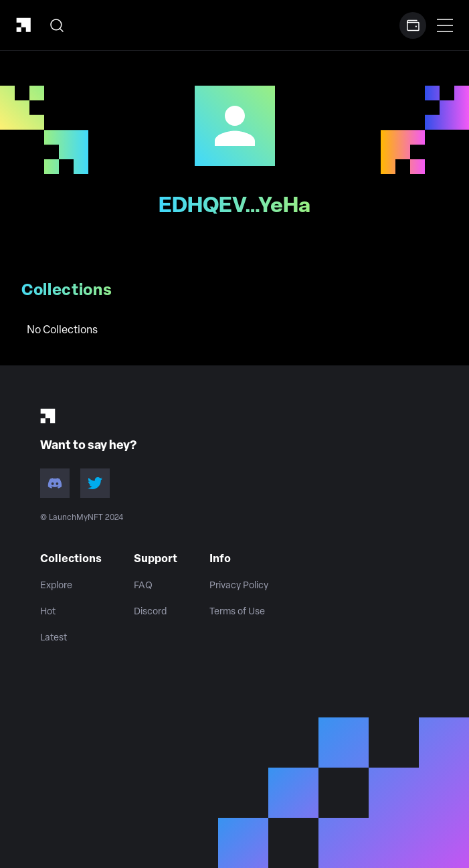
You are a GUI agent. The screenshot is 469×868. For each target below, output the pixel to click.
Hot (48, 612)
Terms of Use (237, 612)
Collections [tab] (67, 291)
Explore (56, 586)
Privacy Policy (239, 586)
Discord (150, 612)
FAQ (143, 586)
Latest (54, 638)
